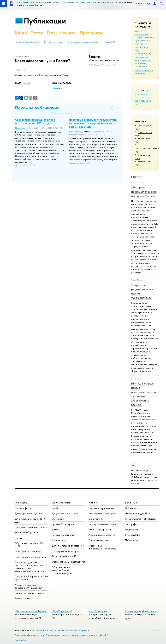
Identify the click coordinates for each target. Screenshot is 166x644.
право (138, 70)
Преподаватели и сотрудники (31, 527)
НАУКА (93, 503)
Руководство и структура (29, 513)
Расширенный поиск (53, 42)
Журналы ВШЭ (133, 535)
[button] (52, 113)
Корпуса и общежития (27, 532)
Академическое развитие (102, 535)
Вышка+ (56, 529)
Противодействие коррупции (31, 557)
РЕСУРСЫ (131, 503)
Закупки (19, 538)
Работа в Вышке (23, 598)
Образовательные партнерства (68, 562)
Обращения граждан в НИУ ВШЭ (29, 545)
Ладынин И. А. (75, 132)
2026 (137, 94)
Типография (131, 524)
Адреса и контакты (44, 630)
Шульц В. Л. (20, 70)
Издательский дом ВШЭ (138, 513)
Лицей (55, 508)
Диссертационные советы (103, 524)
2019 (143, 101)
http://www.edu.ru (98, 611)
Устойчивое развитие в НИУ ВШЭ (30, 520)
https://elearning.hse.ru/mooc (141, 611)
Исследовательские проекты (104, 513)
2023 (137, 98)
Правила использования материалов (83, 42)
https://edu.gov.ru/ (62, 611)
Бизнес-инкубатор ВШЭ (64, 556)
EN (141, 4)
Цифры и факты (23, 508)
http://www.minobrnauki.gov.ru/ (31, 611)
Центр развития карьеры (65, 551)
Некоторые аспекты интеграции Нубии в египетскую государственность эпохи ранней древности (93, 123)
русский (27, 83)
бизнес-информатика (141, 32)
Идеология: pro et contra (104, 60)
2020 (137, 101)
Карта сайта (20, 640)
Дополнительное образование (68, 546)
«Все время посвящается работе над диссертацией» (144, 192)
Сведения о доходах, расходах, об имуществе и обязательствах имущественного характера (30, 567)
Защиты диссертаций (100, 529)
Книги (21, 33)
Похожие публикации (37, 108)
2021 (148, 98)
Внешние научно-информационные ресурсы (103, 547)
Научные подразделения (101, 508)
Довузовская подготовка (65, 513)
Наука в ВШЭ (110, 42)
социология (147, 70)
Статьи (37, 33)
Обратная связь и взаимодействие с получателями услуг (62, 570)
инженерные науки (144, 54)
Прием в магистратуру (64, 535)
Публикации (45, 21)
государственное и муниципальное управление (144, 40)
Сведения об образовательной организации (31, 578)
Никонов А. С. (21, 128)
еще (137, 104)
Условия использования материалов (72, 630)
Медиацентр (132, 529)
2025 (143, 94)
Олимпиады (58, 519)
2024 (148, 94)
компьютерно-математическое (143, 58)
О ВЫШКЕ (21, 503)
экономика (140, 73)
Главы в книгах (62, 33)
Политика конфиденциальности (30, 635)
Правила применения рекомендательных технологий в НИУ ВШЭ (77, 635)
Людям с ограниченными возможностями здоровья (28, 586)
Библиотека (131, 508)
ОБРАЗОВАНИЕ (61, 503)
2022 (143, 98)
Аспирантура (59, 540)
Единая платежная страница (30, 593)
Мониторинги (96, 519)
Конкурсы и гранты (99, 540)
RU (138, 4)
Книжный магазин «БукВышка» (141, 519)
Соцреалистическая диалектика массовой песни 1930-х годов (35, 121)
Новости (137, 177)
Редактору (155, 630)
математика (141, 63)
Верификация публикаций (28, 42)
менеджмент (141, 67)
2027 (148, 90)
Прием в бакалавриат (63, 524)
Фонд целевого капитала (28, 551)
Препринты (91, 33)
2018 (148, 101)
